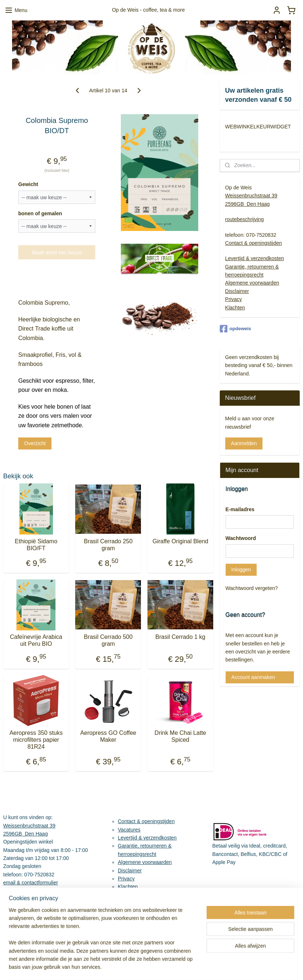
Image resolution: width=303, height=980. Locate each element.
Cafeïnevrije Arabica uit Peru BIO (36, 640)
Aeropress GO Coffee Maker (108, 736)
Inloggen (241, 570)
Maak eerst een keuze (57, 252)
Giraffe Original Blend (181, 541)
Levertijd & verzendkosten (255, 258)
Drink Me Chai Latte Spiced (180, 736)
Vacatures (129, 830)
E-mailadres (240, 509)
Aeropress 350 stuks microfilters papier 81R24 (36, 740)
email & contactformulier (31, 883)
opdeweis (235, 329)
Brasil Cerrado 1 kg (181, 637)
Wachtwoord (241, 538)
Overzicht (35, 443)
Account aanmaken (253, 677)
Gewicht (28, 184)
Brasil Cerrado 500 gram (108, 640)
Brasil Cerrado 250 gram (108, 545)
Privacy (234, 299)
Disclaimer (237, 291)
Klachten (235, 308)
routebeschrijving (245, 219)
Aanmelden (244, 443)
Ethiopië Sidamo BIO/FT (36, 545)
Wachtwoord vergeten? (252, 588)
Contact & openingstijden (254, 243)
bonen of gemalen (40, 213)
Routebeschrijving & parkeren (37, 891)
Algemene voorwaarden (252, 283)
